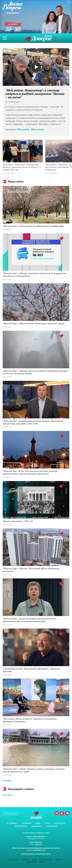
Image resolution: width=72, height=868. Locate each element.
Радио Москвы (31, 862)
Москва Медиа (14, 860)
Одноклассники (62, 813)
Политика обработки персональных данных (36, 854)
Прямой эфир (56, 38)
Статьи (47, 823)
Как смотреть (60, 823)
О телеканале (12, 823)
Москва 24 (25, 860)
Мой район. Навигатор (30, 129)
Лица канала (37, 826)
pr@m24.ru (39, 844)
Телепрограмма (21, 826)
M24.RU (34, 860)
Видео (38, 823)
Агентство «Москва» (46, 860)
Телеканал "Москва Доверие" (38, 38)
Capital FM (42, 862)
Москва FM (59, 860)
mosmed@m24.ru (39, 850)
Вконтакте (57, 813)
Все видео (7, 781)
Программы (26, 823)
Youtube (67, 813)
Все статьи (7, 795)
